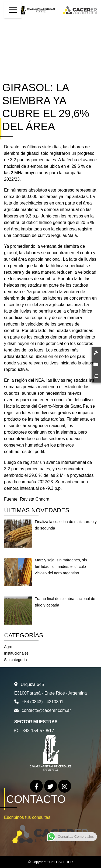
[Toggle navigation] (13, 10)
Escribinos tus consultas (27, 817)
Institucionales (16, 653)
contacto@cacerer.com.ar (46, 710)
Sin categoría (15, 660)
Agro (8, 647)
